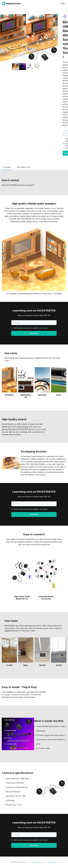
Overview (7, 167)
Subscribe (34, 333)
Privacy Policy (52, 862)
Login (63, 3)
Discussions (23, 167)
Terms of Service (37, 862)
